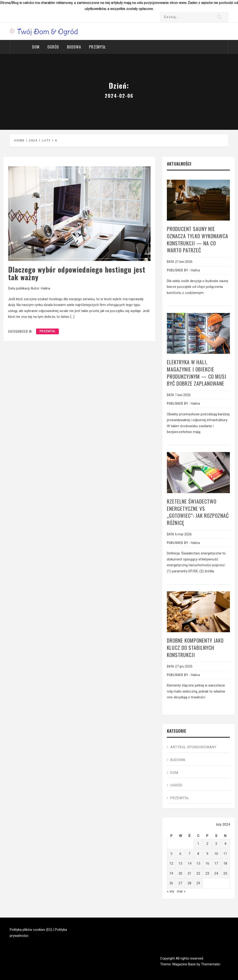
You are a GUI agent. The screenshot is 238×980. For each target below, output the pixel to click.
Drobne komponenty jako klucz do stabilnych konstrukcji (195, 648)
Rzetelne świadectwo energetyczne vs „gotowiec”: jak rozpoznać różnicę (198, 512)
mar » (181, 891)
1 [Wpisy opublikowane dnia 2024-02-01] (198, 844)
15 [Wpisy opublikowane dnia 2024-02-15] (198, 863)
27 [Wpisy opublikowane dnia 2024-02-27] (180, 883)
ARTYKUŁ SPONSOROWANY (193, 747)
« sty (170, 891)
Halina (46, 288)
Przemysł (97, 47)
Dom (36, 47)
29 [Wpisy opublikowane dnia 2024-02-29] (198, 883)
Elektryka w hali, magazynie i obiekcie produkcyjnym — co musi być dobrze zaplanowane (197, 373)
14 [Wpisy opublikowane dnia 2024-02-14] (189, 863)
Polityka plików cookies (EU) (31, 930)
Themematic (211, 964)
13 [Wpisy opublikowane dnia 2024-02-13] (180, 863)
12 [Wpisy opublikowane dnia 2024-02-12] (171, 863)
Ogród (53, 47)
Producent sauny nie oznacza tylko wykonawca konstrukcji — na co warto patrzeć (198, 239)
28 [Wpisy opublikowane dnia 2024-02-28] (189, 883)
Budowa (74, 47)
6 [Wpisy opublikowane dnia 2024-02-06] (180, 854)
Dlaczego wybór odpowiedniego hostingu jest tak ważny (77, 273)
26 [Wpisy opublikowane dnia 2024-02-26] (171, 883)
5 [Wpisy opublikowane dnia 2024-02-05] (171, 854)
